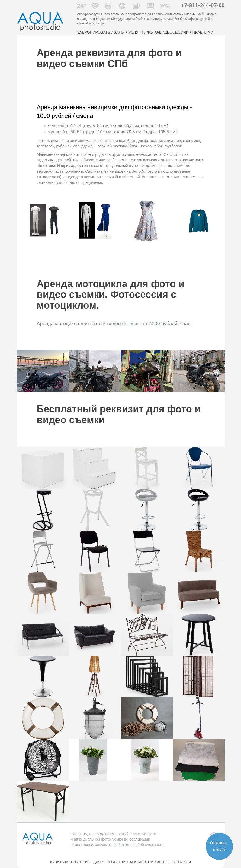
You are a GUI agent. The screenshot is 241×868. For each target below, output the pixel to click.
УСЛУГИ (136, 32)
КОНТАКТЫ (181, 862)
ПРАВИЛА (201, 32)
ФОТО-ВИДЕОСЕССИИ (168, 32)
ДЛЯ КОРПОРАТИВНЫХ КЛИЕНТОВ (123, 862)
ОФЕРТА (163, 862)
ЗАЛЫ (119, 32)
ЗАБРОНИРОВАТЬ (94, 32)
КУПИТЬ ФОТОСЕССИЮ (71, 862)
